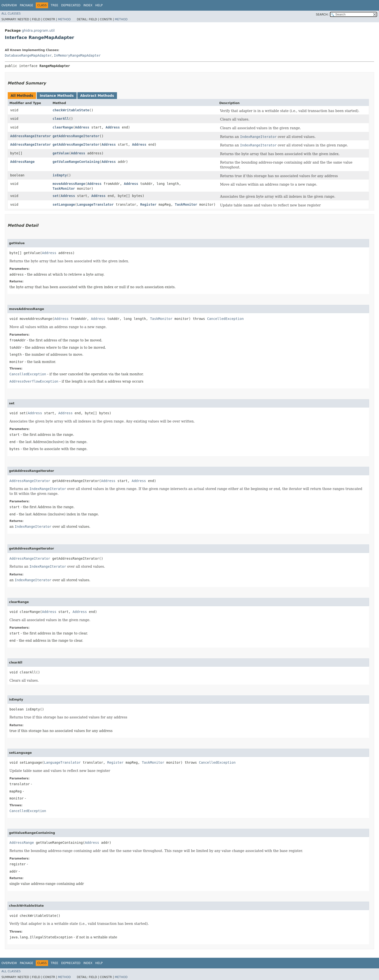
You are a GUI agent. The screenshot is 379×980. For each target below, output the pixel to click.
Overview (9, 5)
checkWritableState (71, 110)
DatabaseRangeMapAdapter (28, 55)
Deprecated (71, 5)
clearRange (63, 127)
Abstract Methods (97, 96)
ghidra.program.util (38, 30)
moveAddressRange (69, 184)
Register (148, 204)
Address (82, 127)
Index (88, 5)
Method (64, 19)
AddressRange (22, 162)
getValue (61, 153)
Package (26, 5)
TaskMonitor (64, 188)
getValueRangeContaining (76, 162)
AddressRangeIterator (31, 136)
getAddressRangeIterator (76, 136)
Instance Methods (57, 96)
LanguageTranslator (95, 204)
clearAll (61, 119)
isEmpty (60, 175)
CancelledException (226, 319)
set (56, 196)
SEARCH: (322, 15)
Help (99, 5)
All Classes (11, 14)
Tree (55, 5)
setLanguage (64, 204)
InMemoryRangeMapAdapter (77, 55)
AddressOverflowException (34, 381)
